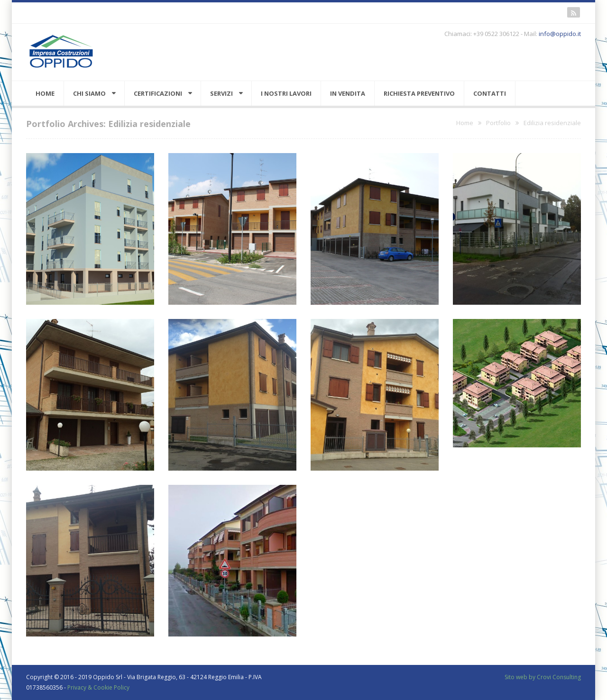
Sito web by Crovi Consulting (543, 677)
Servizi (221, 93)
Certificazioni (158, 93)
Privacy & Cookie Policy (98, 687)
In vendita (348, 93)
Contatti (490, 93)
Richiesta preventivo (419, 93)
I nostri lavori (286, 93)
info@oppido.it (560, 34)
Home (45, 93)
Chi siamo (89, 93)
